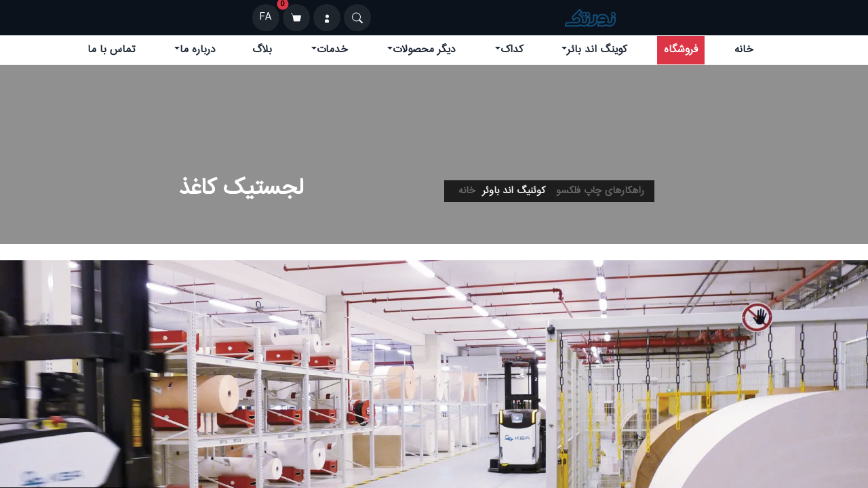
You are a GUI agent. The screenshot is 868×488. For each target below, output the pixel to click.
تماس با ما (111, 50)
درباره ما (198, 50)
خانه (744, 50)
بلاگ (262, 50)
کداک (512, 50)
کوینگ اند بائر (597, 50)
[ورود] (327, 18)
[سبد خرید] (296, 18)
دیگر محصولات (424, 50)
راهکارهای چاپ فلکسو (600, 191)
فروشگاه (681, 50)
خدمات (332, 50)
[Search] (357, 18)
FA (265, 17)
